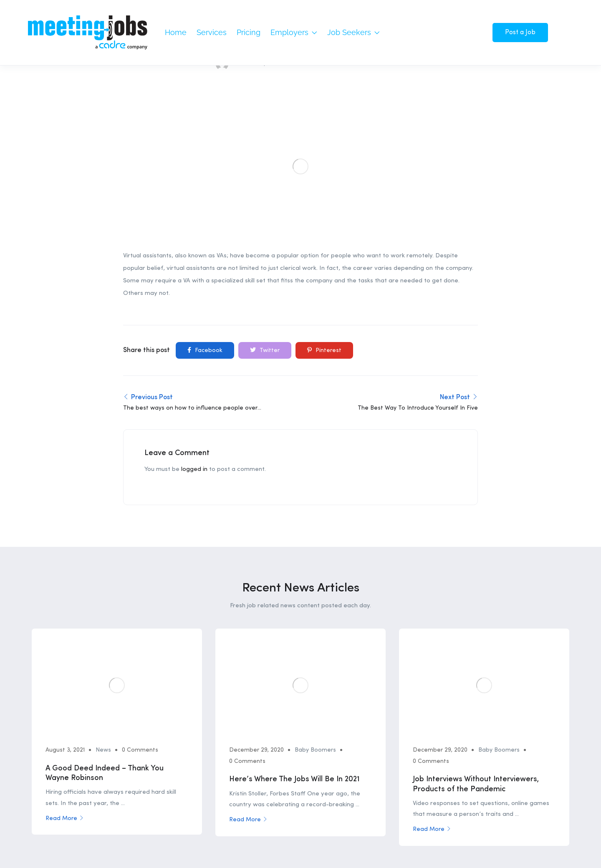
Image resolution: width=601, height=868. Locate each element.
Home (176, 32)
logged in (194, 323)
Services (212, 32)
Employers (294, 32)
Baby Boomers (316, 603)
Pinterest (324, 203)
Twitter (265, 203)
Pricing (249, 32)
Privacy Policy (551, 794)
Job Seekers (354, 32)
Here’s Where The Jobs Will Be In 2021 (295, 632)
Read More (66, 671)
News (104, 603)
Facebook (205, 203)
